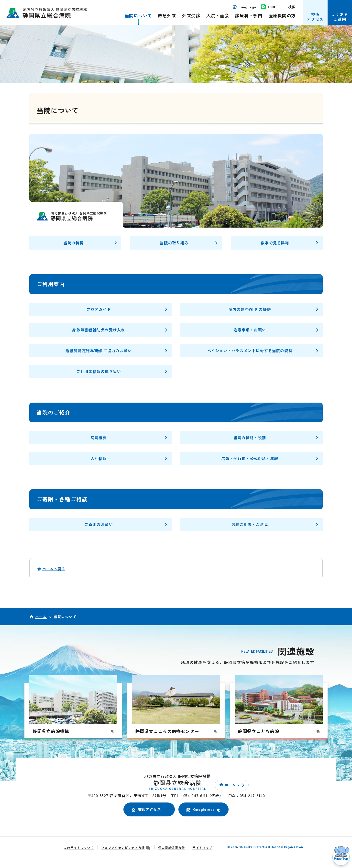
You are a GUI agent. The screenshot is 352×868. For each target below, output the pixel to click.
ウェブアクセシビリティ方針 (126, 848)
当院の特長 (73, 243)
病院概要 (99, 438)
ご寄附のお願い (99, 524)
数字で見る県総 (275, 243)
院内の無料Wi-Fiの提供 (250, 309)
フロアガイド (99, 309)
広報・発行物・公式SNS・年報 (250, 458)
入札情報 (99, 458)
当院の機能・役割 (250, 438)
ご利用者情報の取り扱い (99, 371)
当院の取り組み (174, 243)
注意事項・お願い (250, 330)
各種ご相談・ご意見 (250, 524)
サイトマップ (202, 848)
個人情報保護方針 (171, 848)
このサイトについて (79, 848)
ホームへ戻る (54, 569)
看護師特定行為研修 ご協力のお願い (99, 351)
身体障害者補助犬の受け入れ (99, 330)
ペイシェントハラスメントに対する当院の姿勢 (250, 351)
